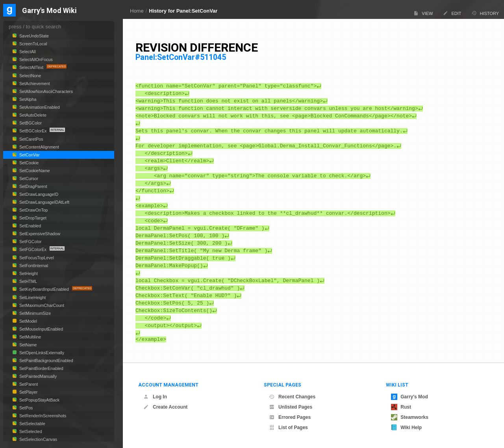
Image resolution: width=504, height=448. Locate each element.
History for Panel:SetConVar (183, 11)
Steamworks (410, 417)
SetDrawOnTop (33, 210)
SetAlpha (27, 99)
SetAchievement (34, 84)
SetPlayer (28, 392)
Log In (155, 397)
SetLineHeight (32, 297)
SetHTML (28, 281)
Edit (452, 13)
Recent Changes (292, 397)
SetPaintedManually (37, 376)
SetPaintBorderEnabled (41, 368)
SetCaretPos (31, 139)
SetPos (25, 408)
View (423, 13)
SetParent (28, 384)
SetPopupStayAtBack (39, 400)
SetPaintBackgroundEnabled (46, 361)
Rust (401, 407)
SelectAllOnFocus (35, 59)
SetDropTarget (32, 218)
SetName (28, 345)
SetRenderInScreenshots (42, 416)
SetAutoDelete (32, 115)
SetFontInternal (33, 266)
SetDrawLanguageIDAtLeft (44, 202)
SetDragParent (33, 186)
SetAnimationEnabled (39, 107)
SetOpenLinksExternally (41, 353)
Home (137, 11)
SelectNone (30, 76)
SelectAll (27, 52)
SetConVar (29, 155)
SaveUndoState (33, 36)
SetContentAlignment (39, 147)
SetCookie (28, 163)
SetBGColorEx (33, 131)
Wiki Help (406, 428)
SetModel (28, 321)
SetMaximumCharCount (41, 305)
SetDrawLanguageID (38, 194)
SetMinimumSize (34, 313)
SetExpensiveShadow (39, 234)
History (485, 13)
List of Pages (288, 428)
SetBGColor (30, 123)
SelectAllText (31, 67)
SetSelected (30, 431)
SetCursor (28, 178)
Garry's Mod (409, 397)
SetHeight (28, 273)
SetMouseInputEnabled (41, 329)
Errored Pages (290, 417)
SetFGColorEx (33, 249)
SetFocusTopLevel (36, 258)
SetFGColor (30, 242)
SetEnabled (30, 226)
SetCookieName (34, 171)
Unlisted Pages (291, 407)
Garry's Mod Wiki (49, 11)
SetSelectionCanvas (38, 439)
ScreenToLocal (33, 44)
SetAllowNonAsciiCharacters (45, 91)
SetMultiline (30, 337)
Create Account (165, 407)
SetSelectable (32, 424)
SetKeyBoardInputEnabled (44, 289)
